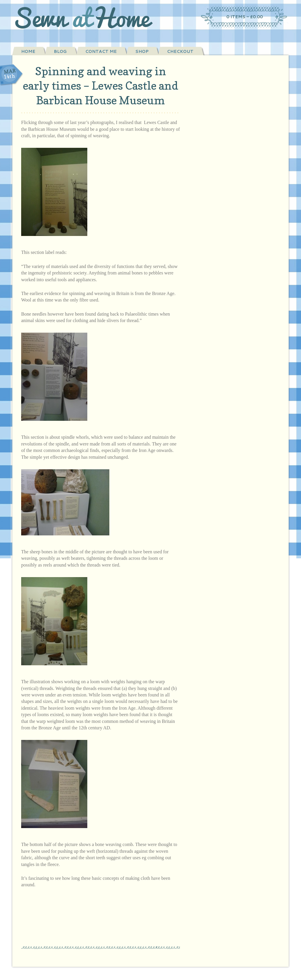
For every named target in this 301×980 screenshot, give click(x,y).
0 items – (245, 17)
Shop (142, 51)
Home (28, 51)
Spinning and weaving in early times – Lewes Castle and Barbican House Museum (101, 86)
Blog (60, 51)
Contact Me (101, 51)
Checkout (180, 51)
